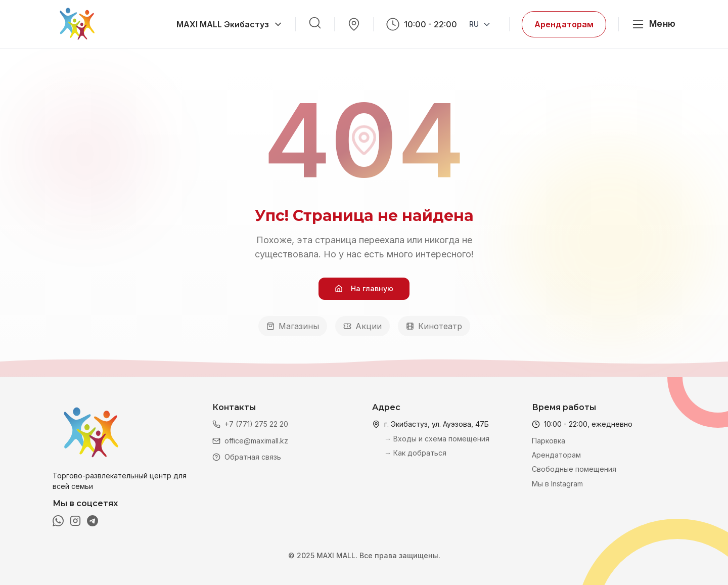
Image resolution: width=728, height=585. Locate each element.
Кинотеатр (434, 326)
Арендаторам (564, 24)
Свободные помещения (574, 469)
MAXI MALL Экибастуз (230, 24)
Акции (362, 326)
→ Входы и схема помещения (437, 439)
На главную (364, 288)
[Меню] (653, 24)
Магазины (293, 326)
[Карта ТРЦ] (354, 24)
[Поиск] (315, 23)
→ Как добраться (415, 453)
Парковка (549, 441)
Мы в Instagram (557, 484)
